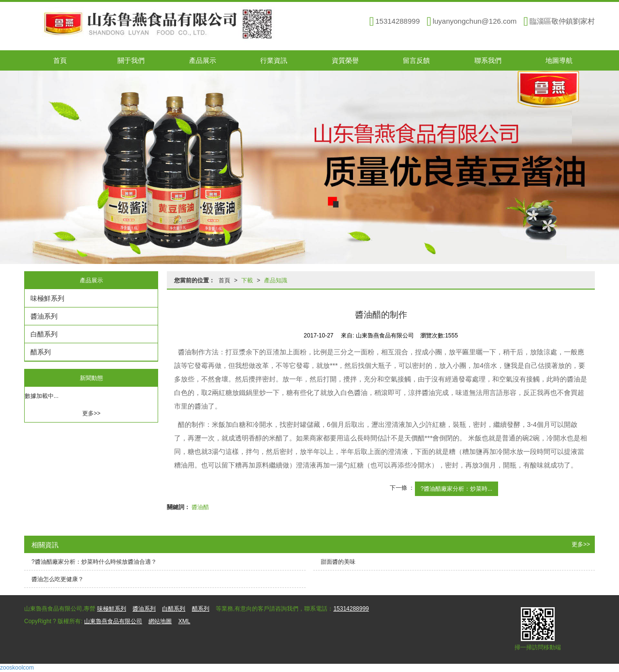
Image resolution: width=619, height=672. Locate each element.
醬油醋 (200, 507)
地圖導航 (559, 60)
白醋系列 (44, 334)
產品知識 (276, 280)
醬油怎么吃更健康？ (58, 579)
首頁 (60, 60)
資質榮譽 (345, 60)
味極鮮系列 (47, 298)
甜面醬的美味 (338, 562)
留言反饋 (416, 60)
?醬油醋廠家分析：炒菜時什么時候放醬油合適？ (94, 562)
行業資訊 (274, 60)
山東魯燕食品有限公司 (113, 621)
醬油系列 (44, 316)
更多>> (91, 413)
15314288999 (351, 609)
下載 (247, 280)
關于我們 (131, 60)
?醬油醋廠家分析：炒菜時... (457, 489)
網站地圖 (160, 621)
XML (184, 621)
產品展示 (203, 60)
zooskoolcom (17, 668)
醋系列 (41, 352)
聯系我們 (488, 60)
